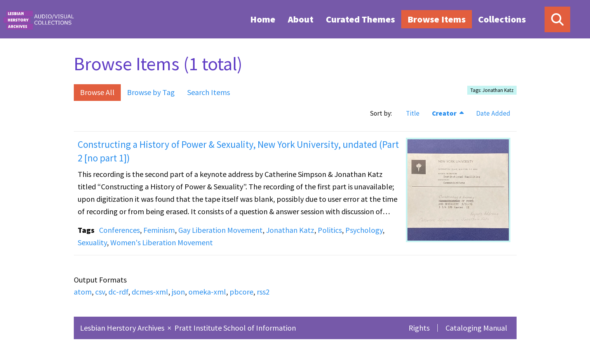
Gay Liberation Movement (220, 230)
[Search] (557, 19)
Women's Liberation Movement (162, 242)
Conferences (119, 230)
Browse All (97, 92)
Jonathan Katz (290, 230)
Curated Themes (360, 19)
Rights (419, 328)
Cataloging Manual (476, 328)
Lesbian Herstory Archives (123, 328)
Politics (330, 230)
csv (100, 292)
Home (263, 19)
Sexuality (92, 242)
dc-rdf (118, 292)
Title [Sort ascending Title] (413, 113)
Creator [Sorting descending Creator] (445, 113)
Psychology (364, 230)
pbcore (241, 292)
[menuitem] (263, 19)
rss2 (263, 292)
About (301, 19)
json (178, 292)
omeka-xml (207, 292)
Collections (502, 19)
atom (83, 292)
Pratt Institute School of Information (235, 328)
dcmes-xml (150, 292)
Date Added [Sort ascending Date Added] (493, 113)
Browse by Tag (151, 92)
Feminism (159, 230)
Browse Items (437, 19)
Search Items (209, 92)
